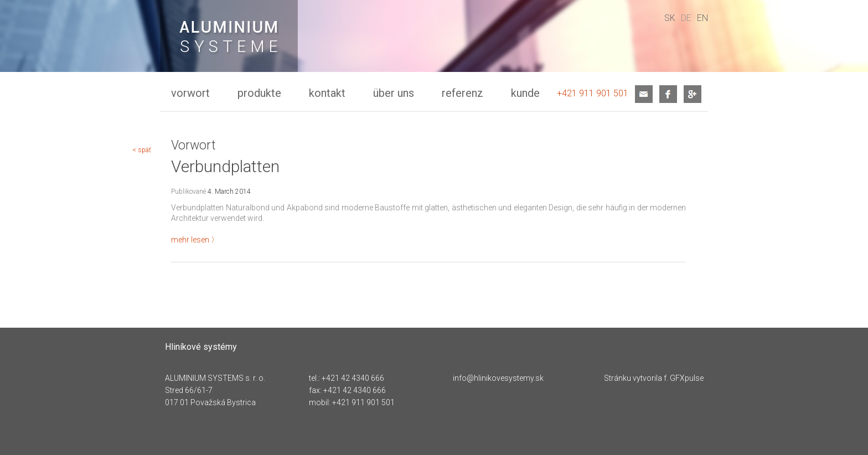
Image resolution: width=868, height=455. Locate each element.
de (686, 18)
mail (644, 94)
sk (670, 18)
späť (144, 150)
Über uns (394, 93)
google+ (693, 94)
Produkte (259, 93)
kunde (525, 93)
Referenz (463, 93)
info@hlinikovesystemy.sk (498, 378)
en (702, 18)
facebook (668, 94)
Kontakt (327, 93)
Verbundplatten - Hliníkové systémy (229, 42)
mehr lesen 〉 (195, 240)
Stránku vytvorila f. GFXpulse (654, 378)
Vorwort (190, 93)
